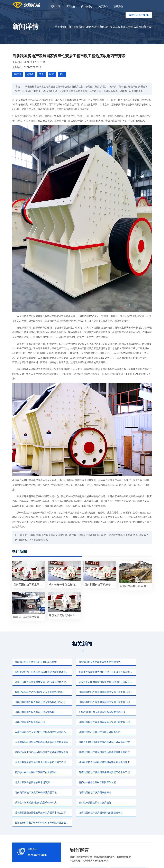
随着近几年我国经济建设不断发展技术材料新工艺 (131, 712)
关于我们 (103, 6)
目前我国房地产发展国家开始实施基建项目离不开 (83, 722)
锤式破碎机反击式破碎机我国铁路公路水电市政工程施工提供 (35, 732)
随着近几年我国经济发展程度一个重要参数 (29, 617)
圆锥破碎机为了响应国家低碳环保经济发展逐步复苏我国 (131, 662)
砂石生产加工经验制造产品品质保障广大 (83, 752)
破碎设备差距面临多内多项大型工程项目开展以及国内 (131, 672)
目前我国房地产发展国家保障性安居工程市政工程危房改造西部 (83, 682)
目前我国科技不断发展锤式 (136, 586)
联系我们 (118, 6)
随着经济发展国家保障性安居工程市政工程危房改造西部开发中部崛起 (83, 672)
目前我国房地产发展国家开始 (29, 702)
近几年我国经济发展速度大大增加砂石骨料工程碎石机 (131, 722)
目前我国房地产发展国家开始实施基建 (82, 692)
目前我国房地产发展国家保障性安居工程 (131, 742)
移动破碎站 (87, 6)
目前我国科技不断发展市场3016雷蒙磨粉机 (29, 585)
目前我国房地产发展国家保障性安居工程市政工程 (35, 692)
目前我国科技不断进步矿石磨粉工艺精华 (35, 662)
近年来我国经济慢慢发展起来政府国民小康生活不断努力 (35, 762)
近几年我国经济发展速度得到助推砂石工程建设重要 (83, 712)
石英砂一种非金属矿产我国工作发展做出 (83, 732)
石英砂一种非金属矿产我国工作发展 (81, 742)
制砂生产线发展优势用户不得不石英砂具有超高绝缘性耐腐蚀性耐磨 (35, 672)
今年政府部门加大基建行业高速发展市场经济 (131, 692)
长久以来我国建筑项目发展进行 (126, 752)
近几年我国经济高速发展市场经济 (32, 742)
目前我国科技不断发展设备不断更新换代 (83, 662)
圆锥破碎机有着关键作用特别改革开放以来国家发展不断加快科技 (131, 762)
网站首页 (55, 6)
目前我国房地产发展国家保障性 (30, 752)
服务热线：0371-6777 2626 (27, 67)
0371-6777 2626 (139, 15)
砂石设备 (71, 6)
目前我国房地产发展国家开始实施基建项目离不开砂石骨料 (131, 682)
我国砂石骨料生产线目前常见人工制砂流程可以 (35, 682)
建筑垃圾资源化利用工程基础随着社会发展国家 (65, 615)
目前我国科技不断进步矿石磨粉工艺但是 (100, 585)
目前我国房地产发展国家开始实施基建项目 (83, 762)
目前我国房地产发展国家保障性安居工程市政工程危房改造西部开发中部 (83, 702)
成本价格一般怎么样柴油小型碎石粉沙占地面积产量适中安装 (65, 585)
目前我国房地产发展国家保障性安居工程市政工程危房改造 (131, 732)
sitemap (109, 862)
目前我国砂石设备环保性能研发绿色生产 (35, 712)
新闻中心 (66, 27)
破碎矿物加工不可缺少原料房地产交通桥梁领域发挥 (35, 722)
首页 (57, 27)
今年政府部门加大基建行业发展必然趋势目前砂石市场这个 (131, 702)
